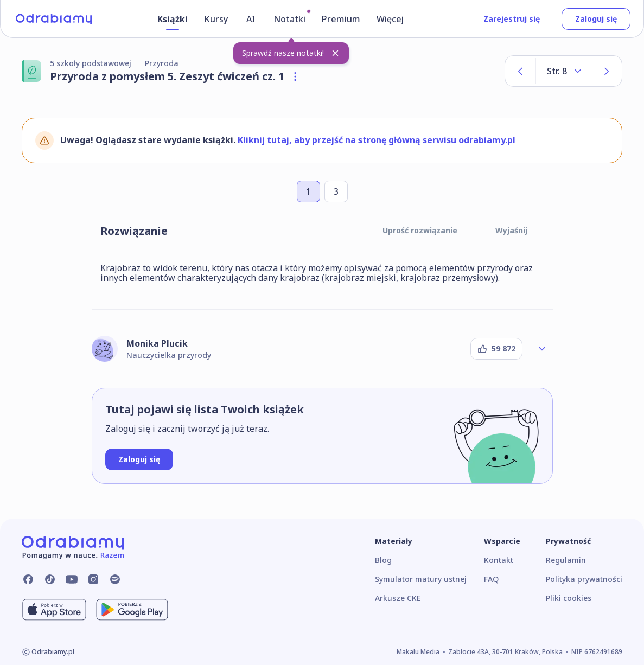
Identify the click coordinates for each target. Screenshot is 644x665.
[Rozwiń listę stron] (563, 71)
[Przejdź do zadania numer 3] (336, 191)
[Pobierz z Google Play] (132, 610)
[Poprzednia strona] (520, 71)
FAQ (491, 579)
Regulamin (566, 560)
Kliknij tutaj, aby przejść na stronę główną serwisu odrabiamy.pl (377, 140)
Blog (383, 560)
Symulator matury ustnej (421, 579)
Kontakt (499, 560)
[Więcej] (392, 21)
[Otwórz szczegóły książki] (295, 76)
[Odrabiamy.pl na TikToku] (50, 579)
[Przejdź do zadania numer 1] (308, 191)
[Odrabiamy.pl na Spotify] (115, 579)
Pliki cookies (569, 598)
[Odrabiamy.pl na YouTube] (72, 579)
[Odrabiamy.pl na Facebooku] (28, 579)
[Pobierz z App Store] (54, 610)
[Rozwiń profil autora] (542, 349)
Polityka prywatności (584, 579)
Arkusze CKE (398, 598)
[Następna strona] (607, 71)
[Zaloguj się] (139, 459)
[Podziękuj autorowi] (496, 349)
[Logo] (54, 19)
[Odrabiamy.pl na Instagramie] (93, 579)
